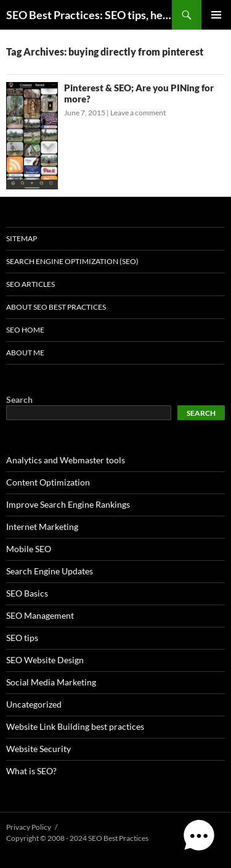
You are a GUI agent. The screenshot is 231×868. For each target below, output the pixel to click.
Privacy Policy (29, 827)
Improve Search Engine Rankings (68, 504)
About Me (25, 353)
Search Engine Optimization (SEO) (72, 261)
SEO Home (25, 330)
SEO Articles (30, 284)
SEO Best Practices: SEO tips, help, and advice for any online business (89, 15)
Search (19, 399)
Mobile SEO (29, 549)
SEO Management (40, 615)
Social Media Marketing (51, 682)
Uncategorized (34, 704)
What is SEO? (31, 771)
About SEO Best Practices (56, 307)
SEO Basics (27, 593)
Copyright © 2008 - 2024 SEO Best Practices (77, 838)
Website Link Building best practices (75, 726)
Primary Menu (216, 15)
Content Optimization (48, 482)
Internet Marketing (42, 527)
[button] (199, 836)
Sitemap (22, 238)
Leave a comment (138, 113)
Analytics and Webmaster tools (66, 460)
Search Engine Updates (50, 571)
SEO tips (22, 638)
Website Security (38, 749)
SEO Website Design (45, 660)
